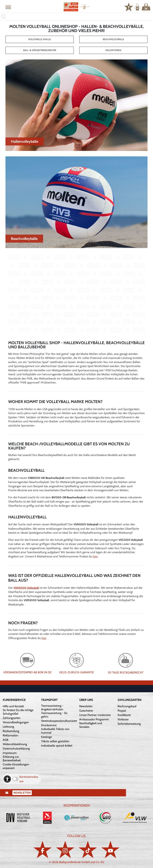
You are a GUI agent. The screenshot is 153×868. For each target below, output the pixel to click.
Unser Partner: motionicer (95, 715)
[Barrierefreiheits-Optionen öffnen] (7, 779)
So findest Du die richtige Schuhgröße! (18, 712)
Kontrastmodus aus (29, 779)
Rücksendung (11, 731)
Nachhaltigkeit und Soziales (91, 725)
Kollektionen (113, 50)
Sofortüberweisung (129, 724)
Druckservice (49, 725)
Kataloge (46, 737)
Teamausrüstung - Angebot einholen (52, 708)
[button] (8, 7)
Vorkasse (123, 719)
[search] (76, 17)
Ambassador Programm (94, 719)
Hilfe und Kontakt (13, 706)
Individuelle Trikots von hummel (55, 731)
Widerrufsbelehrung (15, 744)
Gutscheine (86, 711)
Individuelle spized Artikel (57, 746)
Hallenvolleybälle (25, 141)
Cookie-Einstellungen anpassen (16, 766)
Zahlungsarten (12, 718)
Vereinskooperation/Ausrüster (59, 721)
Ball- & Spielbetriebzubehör (40, 50)
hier (95, 556)
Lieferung (8, 727)
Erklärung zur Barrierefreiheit (12, 759)
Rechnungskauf (127, 706)
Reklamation (10, 735)
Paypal (122, 711)
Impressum (10, 753)
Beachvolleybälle (113, 39)
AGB (6, 740)
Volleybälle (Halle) (40, 39)
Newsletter (86, 706)
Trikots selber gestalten (55, 741)
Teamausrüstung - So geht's (54, 715)
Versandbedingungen (16, 722)
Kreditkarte (124, 715)
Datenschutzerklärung (16, 749)
